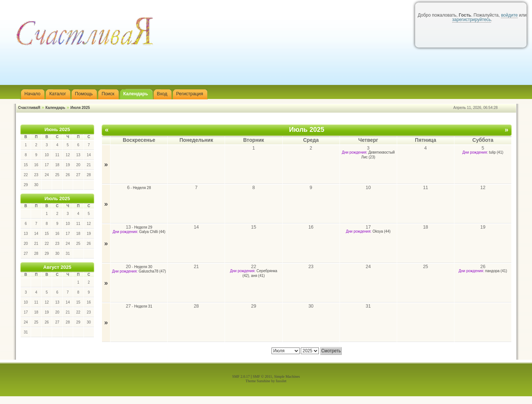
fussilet (281, 381)
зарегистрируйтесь (472, 20)
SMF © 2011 (262, 376)
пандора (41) (496, 271)
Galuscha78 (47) (152, 271)
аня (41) (258, 276)
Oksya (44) (381, 231)
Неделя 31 (143, 306)
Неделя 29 (143, 227)
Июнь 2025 (57, 129)
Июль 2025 (57, 198)
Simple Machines (287, 376)
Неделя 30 (143, 267)
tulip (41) (496, 152)
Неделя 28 (142, 188)
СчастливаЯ (29, 108)
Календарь (55, 108)
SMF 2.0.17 (241, 376)
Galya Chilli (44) (152, 232)
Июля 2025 (80, 108)
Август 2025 (57, 267)
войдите (509, 15)
